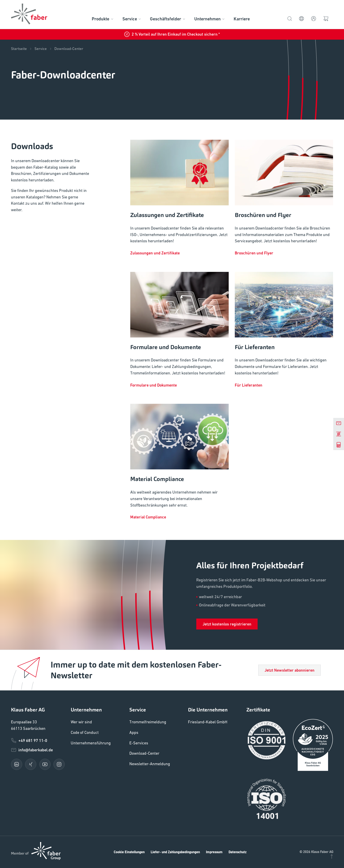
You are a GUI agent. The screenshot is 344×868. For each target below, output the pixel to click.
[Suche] (290, 18)
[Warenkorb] (326, 18)
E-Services (139, 743)
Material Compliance (148, 517)
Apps (134, 732)
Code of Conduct (85, 732)
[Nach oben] (332, 856)
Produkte (103, 19)
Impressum (214, 852)
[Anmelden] (314, 18)
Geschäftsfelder (168, 19)
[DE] (301, 18)
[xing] (31, 764)
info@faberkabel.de (32, 750)
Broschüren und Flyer (254, 253)
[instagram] (59, 764)
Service (132, 19)
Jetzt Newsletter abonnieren (290, 670)
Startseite (22, 49)
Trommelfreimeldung (148, 722)
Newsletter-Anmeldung (150, 764)
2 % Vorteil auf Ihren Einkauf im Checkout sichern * (172, 34)
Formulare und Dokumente (154, 385)
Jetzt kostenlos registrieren (227, 624)
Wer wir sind (81, 722)
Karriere (242, 19)
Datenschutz (237, 852)
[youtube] (45, 764)
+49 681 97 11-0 (29, 741)
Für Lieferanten (249, 385)
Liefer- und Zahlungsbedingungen (175, 852)
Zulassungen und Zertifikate (155, 253)
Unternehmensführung (91, 743)
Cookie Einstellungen (129, 852)
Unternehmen (210, 19)
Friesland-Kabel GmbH (208, 722)
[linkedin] (17, 764)
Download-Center (69, 49)
